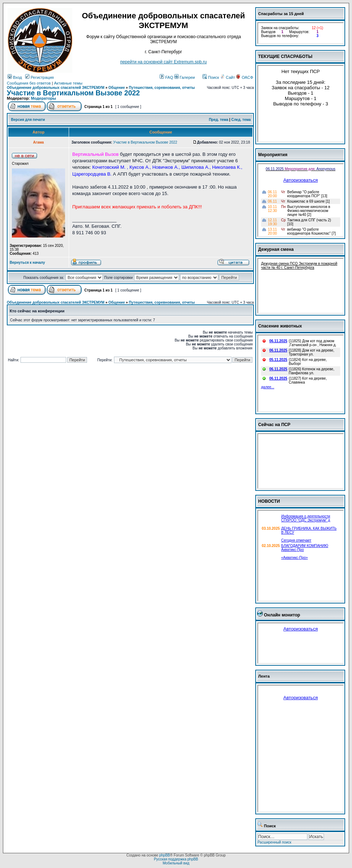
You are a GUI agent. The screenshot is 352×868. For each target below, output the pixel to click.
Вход (15, 77)
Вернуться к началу (27, 263)
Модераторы (44, 98)
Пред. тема (219, 120)
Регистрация (39, 77)
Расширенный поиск (274, 842)
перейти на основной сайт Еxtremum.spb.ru (163, 62)
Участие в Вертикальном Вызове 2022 (73, 93)
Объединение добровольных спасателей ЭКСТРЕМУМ (56, 88)
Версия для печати (28, 120)
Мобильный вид (176, 863)
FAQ (166, 77)
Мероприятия (273, 155)
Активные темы (68, 83)
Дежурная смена (276, 249)
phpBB (165, 855)
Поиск (211, 77)
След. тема (241, 120)
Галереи (185, 77)
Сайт (228, 77)
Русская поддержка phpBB (176, 859)
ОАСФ (245, 77)
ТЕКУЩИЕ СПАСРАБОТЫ (285, 56)
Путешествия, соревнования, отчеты (162, 88)
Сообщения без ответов (29, 83)
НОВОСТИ (269, 501)
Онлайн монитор (282, 615)
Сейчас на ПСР (274, 425)
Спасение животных (280, 326)
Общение (117, 88)
